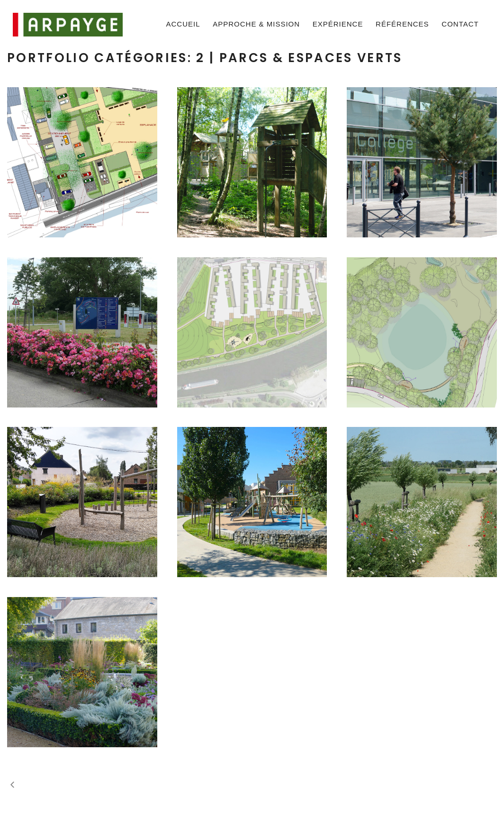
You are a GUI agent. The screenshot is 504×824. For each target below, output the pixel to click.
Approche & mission (256, 24)
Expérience (338, 24)
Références (402, 24)
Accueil (183, 24)
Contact (460, 24)
